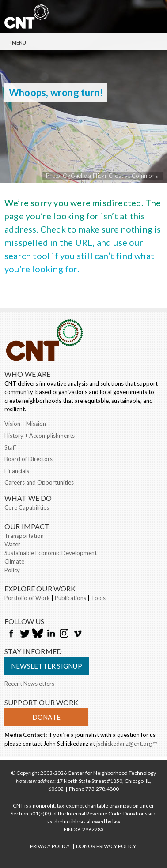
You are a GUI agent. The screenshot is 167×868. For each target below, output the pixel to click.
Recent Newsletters (29, 684)
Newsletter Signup (47, 666)
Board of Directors (28, 459)
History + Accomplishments (40, 436)
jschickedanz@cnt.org (127, 744)
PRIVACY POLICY (50, 846)
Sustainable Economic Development (51, 553)
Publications (70, 598)
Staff (10, 447)
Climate (14, 561)
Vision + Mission (25, 424)
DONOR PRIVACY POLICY (106, 846)
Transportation (24, 536)
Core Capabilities (27, 507)
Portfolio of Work (27, 598)
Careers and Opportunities (39, 482)
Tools (98, 598)
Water (12, 544)
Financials (17, 471)
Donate (46, 717)
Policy (12, 570)
